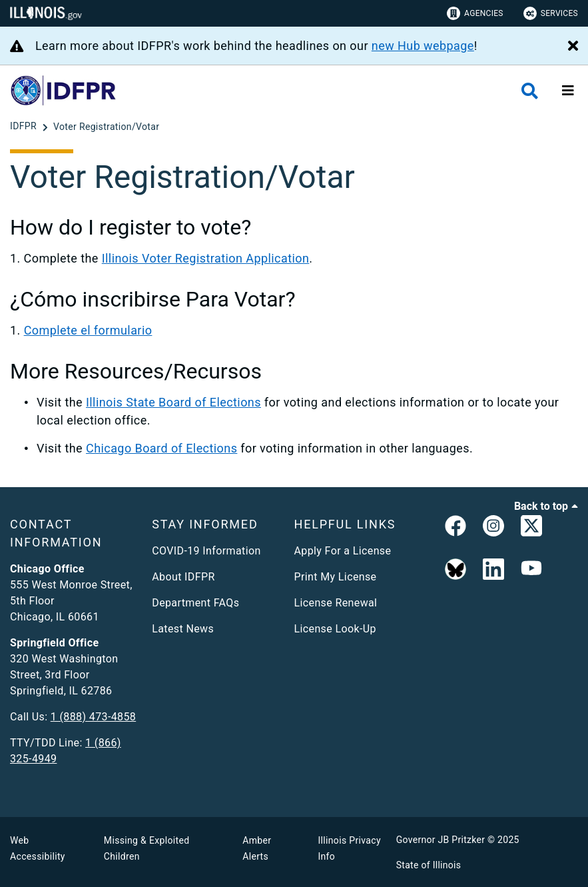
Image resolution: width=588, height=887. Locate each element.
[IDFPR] (25, 127)
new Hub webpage (423, 46)
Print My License (336, 577)
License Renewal (336, 603)
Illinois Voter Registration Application (206, 258)
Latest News (183, 629)
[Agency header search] (530, 91)
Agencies (475, 13)
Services (551, 13)
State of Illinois (429, 865)
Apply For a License (343, 551)
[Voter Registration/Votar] (106, 127)
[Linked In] (493, 570)
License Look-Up (335, 629)
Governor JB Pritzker (441, 840)
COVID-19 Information (206, 551)
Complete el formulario (88, 330)
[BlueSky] (455, 570)
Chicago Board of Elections (161, 448)
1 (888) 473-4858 (93, 717)
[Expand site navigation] (568, 91)
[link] (455, 528)
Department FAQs (195, 603)
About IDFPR (183, 577)
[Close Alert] (573, 47)
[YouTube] (531, 570)
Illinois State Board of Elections (173, 402)
